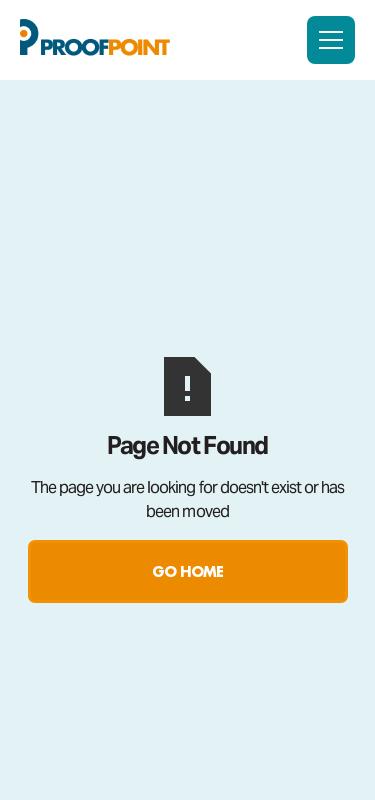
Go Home (187, 571)
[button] (331, 40)
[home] (95, 40)
